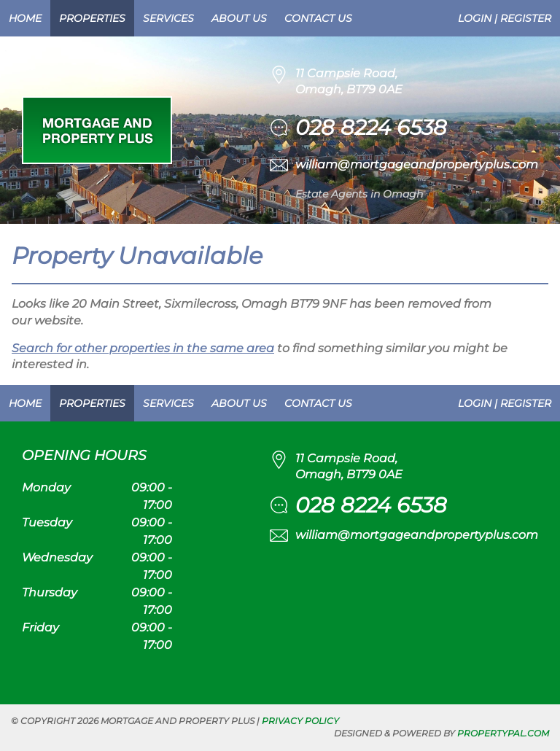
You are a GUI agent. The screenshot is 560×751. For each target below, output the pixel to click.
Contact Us (318, 18)
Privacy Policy (300, 721)
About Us (239, 18)
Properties (92, 18)
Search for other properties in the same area (143, 348)
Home (25, 18)
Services (168, 18)
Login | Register (505, 18)
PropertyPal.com (503, 733)
